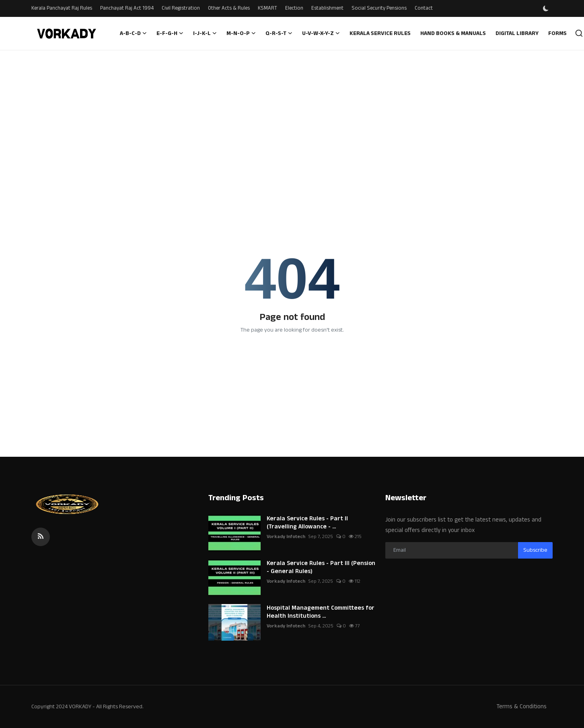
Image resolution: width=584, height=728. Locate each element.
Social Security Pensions (379, 8)
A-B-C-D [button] (133, 33)
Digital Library (517, 33)
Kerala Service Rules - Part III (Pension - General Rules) (321, 567)
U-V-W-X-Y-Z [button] (321, 33)
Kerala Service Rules (380, 33)
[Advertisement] (292, 111)
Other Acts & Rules (229, 8)
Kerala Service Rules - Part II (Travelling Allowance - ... (307, 523)
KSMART (267, 8)
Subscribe (535, 550)
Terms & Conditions (521, 706)
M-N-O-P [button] (241, 33)
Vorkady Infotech (286, 537)
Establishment (327, 8)
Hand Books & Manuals (453, 33)
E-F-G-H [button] (170, 33)
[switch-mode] (547, 8)
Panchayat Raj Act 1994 (127, 8)
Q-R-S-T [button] (279, 33)
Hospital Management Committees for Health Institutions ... (321, 612)
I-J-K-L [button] (205, 33)
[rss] (41, 537)
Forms (557, 33)
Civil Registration (181, 8)
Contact (424, 8)
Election (294, 8)
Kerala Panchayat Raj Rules (62, 8)
